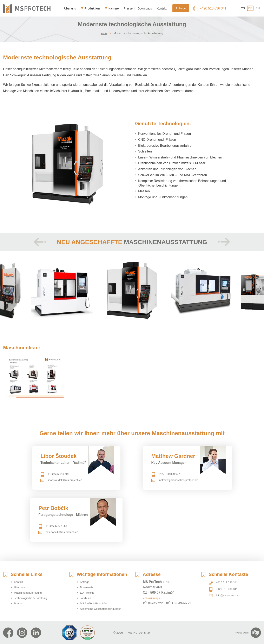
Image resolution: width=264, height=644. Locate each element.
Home (104, 33)
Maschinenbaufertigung (31, 587)
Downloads (145, 8)
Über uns (70, 8)
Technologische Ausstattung (34, 593)
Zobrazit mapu (153, 593)
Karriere (114, 8)
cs (243, 8)
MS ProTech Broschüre (97, 598)
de (250, 8)
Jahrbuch (87, 593)
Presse (128, 8)
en (258, 8)
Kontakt (162, 8)
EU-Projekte (89, 587)
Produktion (92, 8)
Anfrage (181, 8)
